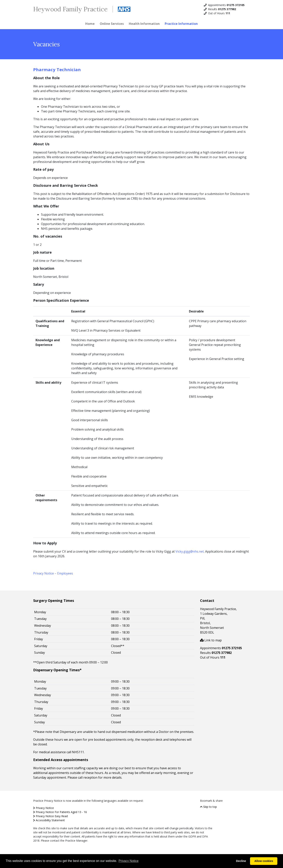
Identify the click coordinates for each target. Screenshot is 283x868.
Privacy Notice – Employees (53, 573)
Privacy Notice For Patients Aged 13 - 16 (60, 812)
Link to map (211, 640)
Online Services (112, 24)
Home (90, 24)
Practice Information (181, 24)
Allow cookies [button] (264, 861)
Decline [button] (241, 861)
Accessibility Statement (49, 820)
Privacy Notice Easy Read (50, 816)
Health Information (144, 24)
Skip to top (208, 807)
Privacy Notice (44, 808)
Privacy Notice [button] (128, 861)
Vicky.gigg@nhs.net (190, 551)
